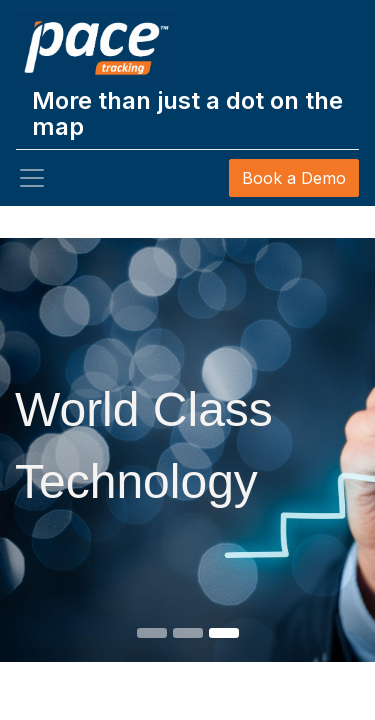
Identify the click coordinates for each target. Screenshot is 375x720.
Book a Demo (294, 178)
